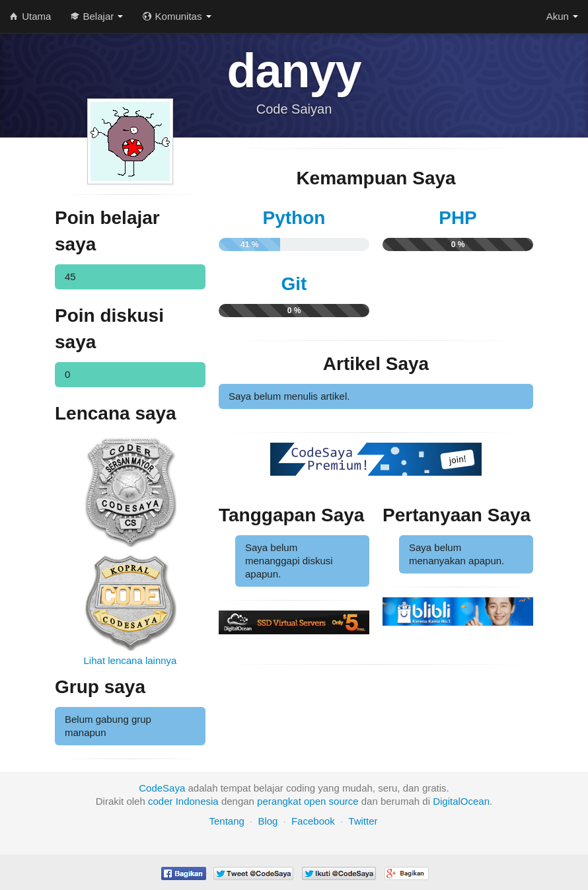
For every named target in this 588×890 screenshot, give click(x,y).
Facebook (313, 821)
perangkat (279, 801)
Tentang (226, 821)
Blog (268, 821)
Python (294, 218)
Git (294, 284)
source (344, 801)
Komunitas (177, 16)
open (315, 801)
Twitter (363, 821)
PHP (458, 218)
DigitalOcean (461, 801)
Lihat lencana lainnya (130, 660)
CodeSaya (162, 788)
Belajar (97, 16)
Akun (562, 16)
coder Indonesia (183, 801)
